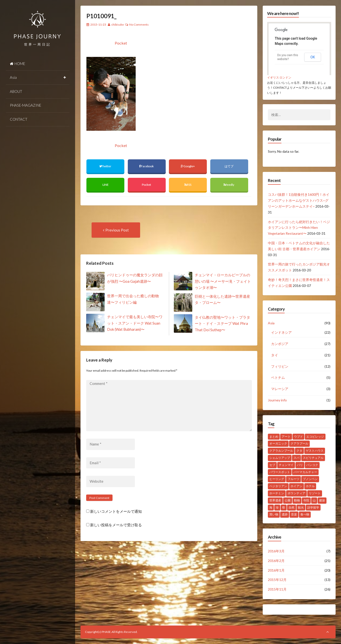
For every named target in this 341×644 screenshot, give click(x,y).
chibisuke (118, 25)
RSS (188, 185)
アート (286, 437)
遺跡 (285, 514)
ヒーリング (277, 479)
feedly (229, 185)
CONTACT (19, 119)
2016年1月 (276, 570)
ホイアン (296, 486)
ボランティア (296, 493)
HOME (17, 64)
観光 (301, 507)
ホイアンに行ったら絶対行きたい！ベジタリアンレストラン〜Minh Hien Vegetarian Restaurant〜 (299, 228)
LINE (106, 185)
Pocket (121, 43)
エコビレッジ (315, 437)
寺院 (306, 500)
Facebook (147, 166)
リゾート (315, 493)
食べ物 (305, 514)
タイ (275, 355)
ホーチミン (277, 493)
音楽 (294, 514)
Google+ (188, 166)
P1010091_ (101, 16)
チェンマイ (286, 465)
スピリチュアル (313, 458)
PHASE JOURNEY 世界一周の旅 (38, 25)
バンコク (312, 465)
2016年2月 (276, 561)
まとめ (274, 437)
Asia (13, 77)
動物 (297, 500)
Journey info (277, 400)
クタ (299, 451)
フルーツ (293, 479)
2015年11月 (277, 589)
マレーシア (280, 389)
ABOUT (16, 91)
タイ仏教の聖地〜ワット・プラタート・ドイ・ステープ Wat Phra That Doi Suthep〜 (222, 323)
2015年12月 (277, 580)
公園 (288, 500)
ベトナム (278, 377)
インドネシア (281, 332)
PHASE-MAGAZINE (25, 105)
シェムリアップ (280, 458)
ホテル (310, 486)
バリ (300, 465)
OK (313, 57)
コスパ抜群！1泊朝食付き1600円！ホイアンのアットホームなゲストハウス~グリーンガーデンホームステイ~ (299, 200)
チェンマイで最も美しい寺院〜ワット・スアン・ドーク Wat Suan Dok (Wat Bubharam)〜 (135, 323)
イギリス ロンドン (279, 77)
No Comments (139, 25)
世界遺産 (275, 500)
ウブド (298, 437)
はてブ (229, 166)
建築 (322, 500)
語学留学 (313, 507)
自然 (292, 507)
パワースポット (280, 472)
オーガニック (278, 443)
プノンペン (310, 479)
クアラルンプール (281, 451)
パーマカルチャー (305, 472)
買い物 (274, 514)
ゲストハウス (315, 451)
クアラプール (299, 443)
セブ (272, 465)
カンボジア (280, 344)
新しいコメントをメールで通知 (116, 511)
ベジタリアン (278, 486)
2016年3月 (276, 551)
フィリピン (280, 366)
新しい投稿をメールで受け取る (116, 525)
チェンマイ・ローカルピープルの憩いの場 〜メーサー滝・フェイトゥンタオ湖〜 (223, 281)
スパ (296, 458)
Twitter (106, 166)
